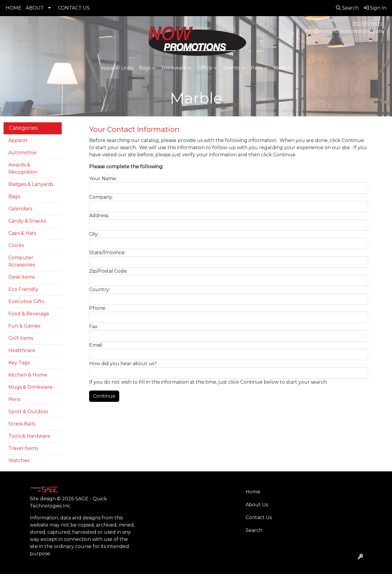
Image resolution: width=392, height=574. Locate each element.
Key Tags (19, 363)
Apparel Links (117, 68)
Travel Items (23, 448)
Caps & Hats (22, 233)
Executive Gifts (26, 301)
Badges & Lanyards (31, 184)
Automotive (23, 153)
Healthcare (22, 350)
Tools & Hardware (29, 436)
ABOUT (35, 8)
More (280, 68)
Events (231, 68)
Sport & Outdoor (28, 412)
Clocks (16, 245)
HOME (14, 8)
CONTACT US (74, 8)
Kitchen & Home (28, 375)
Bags (145, 68)
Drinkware (174, 68)
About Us (257, 505)
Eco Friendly (23, 289)
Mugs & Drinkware (30, 387)
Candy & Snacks (27, 221)
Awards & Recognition (23, 168)
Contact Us (259, 517)
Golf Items (21, 338)
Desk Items (22, 277)
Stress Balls (22, 424)
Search (254, 530)
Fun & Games (24, 326)
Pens (257, 68)
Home (253, 492)
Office (205, 68)
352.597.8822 (368, 24)
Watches (19, 460)
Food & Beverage (29, 314)
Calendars (20, 209)
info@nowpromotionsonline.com (344, 31)
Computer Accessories (22, 261)
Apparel (18, 140)
